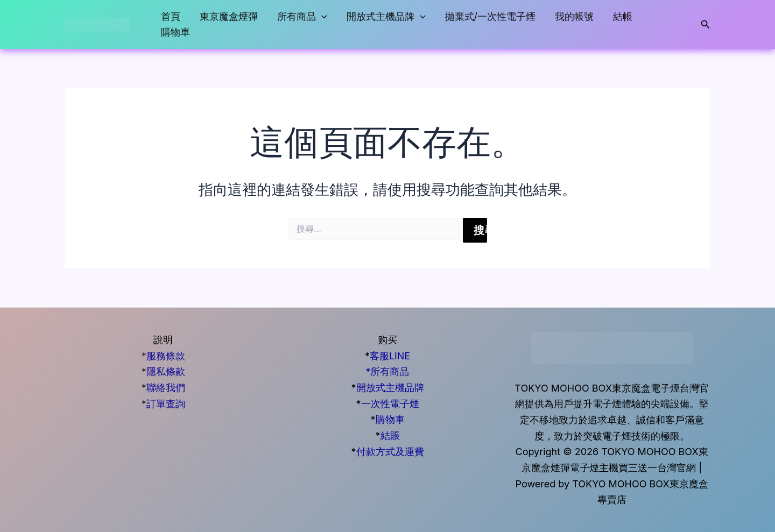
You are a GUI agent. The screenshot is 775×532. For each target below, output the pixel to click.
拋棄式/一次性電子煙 (491, 16)
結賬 (390, 435)
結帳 (623, 16)
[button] (322, 17)
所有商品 (302, 17)
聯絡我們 (166, 388)
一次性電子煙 (390, 404)
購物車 (175, 32)
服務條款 (166, 356)
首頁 (171, 16)
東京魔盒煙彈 (229, 16)
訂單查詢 (166, 404)
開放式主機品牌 (386, 17)
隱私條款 (166, 371)
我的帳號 (574, 16)
